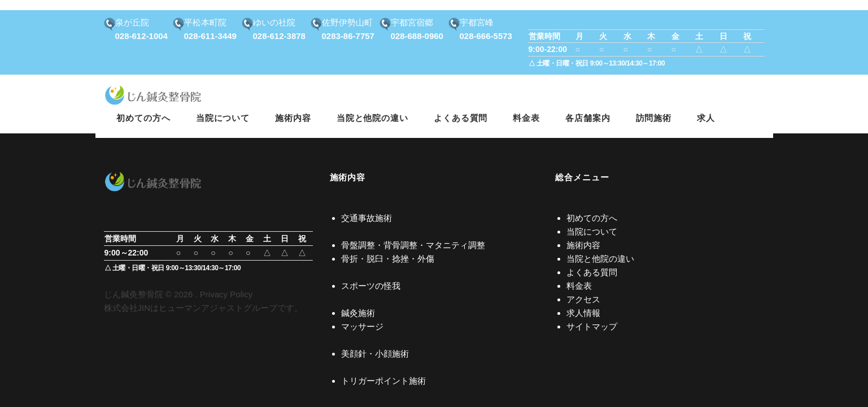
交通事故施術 (367, 218)
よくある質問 (592, 272)
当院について (592, 231)
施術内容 (583, 245)
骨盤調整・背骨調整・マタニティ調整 (413, 245)
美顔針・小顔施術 (375, 354)
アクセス (583, 299)
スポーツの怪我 (371, 286)
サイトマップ (592, 326)
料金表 (579, 286)
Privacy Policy (226, 294)
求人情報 (583, 313)
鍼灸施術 (358, 313)
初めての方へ (592, 218)
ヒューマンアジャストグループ (218, 308)
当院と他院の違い (600, 259)
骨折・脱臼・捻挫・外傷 (388, 259)
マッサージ (362, 326)
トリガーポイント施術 (383, 381)
